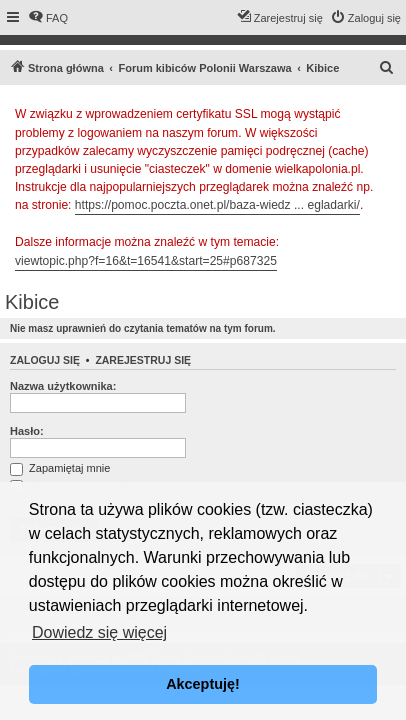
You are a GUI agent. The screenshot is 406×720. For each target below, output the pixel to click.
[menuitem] (48, 18)
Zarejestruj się (143, 360)
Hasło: (27, 431)
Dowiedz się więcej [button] (99, 632)
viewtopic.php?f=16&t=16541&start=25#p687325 (146, 261)
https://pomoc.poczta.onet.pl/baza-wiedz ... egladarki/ (217, 205)
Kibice (32, 302)
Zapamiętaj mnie (60, 468)
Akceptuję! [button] (203, 684)
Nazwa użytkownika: (63, 386)
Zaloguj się (45, 360)
